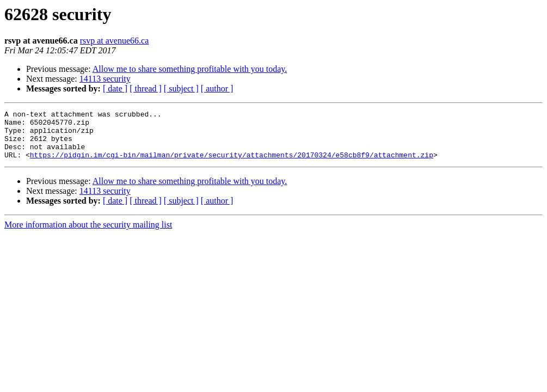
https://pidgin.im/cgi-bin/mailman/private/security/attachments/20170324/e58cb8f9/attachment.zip (232, 164)
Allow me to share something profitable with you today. (190, 69)
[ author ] (217, 88)
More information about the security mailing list (88, 234)
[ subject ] (181, 88)
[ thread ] (146, 88)
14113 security (105, 79)
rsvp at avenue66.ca (115, 41)
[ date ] (115, 88)
